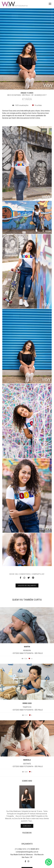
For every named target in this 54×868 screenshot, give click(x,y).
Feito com (27, 866)
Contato (27, 859)
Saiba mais (27, 816)
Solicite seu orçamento (27, 585)
